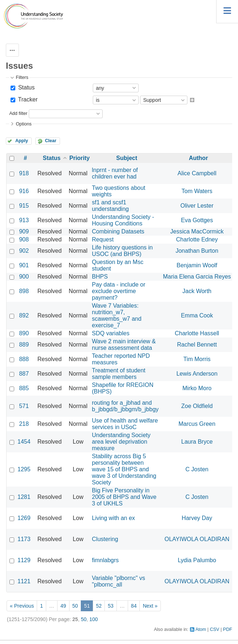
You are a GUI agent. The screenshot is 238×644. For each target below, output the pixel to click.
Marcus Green (197, 424)
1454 (24, 442)
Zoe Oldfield (197, 406)
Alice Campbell (197, 173)
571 (24, 406)
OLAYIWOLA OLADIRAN (197, 539)
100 (94, 619)
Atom (201, 629)
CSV (215, 629)
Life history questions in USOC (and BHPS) (122, 251)
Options (23, 124)
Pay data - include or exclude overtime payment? (119, 291)
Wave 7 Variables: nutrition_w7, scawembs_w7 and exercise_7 (117, 315)
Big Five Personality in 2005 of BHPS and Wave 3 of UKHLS (124, 497)
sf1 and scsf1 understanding (110, 206)
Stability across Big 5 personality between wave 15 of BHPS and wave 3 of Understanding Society (124, 469)
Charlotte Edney (197, 239)
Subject (127, 158)
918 (24, 173)
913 (24, 220)
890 (24, 333)
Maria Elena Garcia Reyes (197, 277)
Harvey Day (197, 518)
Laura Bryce (197, 442)
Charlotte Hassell (197, 333)
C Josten (197, 469)
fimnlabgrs (106, 560)
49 (63, 606)
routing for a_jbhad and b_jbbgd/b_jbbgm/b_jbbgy (125, 406)
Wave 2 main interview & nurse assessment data (124, 345)
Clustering (105, 539)
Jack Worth (197, 291)
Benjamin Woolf (197, 265)
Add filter (18, 113)
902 (24, 251)
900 (24, 277)
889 (24, 345)
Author (198, 158)
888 (24, 359)
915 (24, 206)
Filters (22, 77)
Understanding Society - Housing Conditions (123, 220)
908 (24, 239)
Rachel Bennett (197, 345)
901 (24, 265)
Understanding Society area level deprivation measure (121, 442)
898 (24, 291)
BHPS (100, 277)
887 (24, 374)
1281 (24, 497)
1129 (24, 560)
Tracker (27, 99)
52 (99, 606)
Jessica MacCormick (197, 231)
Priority (80, 158)
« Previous (22, 606)
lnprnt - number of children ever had (115, 173)
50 (75, 606)
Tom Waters (197, 191)
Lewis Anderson (197, 374)
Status (25, 87)
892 (24, 315)
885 (24, 388)
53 (111, 606)
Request (103, 239)
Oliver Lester (197, 206)
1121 (24, 581)
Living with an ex (114, 518)
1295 (24, 469)
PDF (228, 629)
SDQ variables (111, 333)
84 (134, 606)
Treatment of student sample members (119, 374)
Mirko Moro (197, 388)
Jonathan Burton (197, 251)
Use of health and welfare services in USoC (125, 424)
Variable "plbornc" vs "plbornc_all (119, 581)
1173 (24, 539)
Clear (51, 141)
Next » (150, 606)
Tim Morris (197, 359)
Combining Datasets (118, 231)
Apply (22, 141)
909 (24, 231)
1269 (24, 518)
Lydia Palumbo (197, 560)
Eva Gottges (197, 220)
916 (24, 191)
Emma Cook (197, 315)
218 (24, 424)
